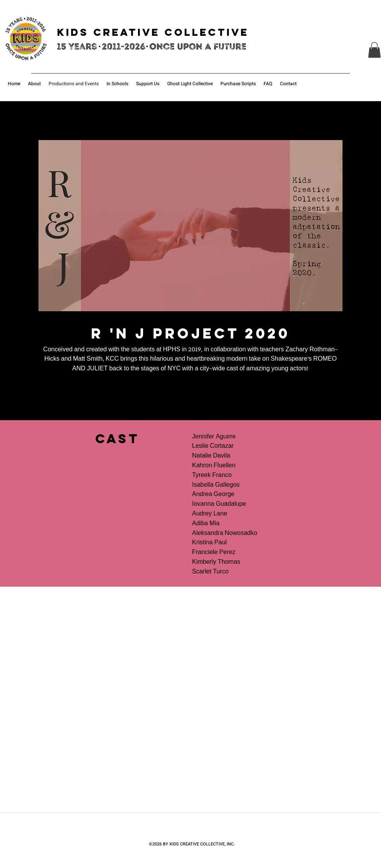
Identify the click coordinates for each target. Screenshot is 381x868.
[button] (374, 50)
